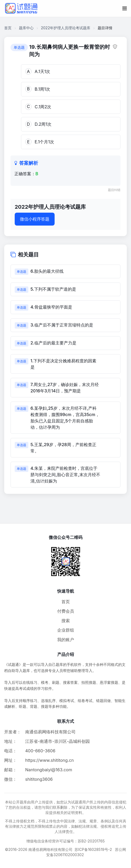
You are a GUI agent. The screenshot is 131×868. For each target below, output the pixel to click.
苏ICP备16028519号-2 (93, 849)
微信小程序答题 (35, 219)
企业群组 (66, 630)
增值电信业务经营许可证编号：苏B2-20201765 (65, 841)
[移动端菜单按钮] (125, 8)
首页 (8, 28)
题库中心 (26, 28)
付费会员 (66, 611)
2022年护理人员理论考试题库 (66, 28)
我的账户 (66, 640)
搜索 (66, 621)
